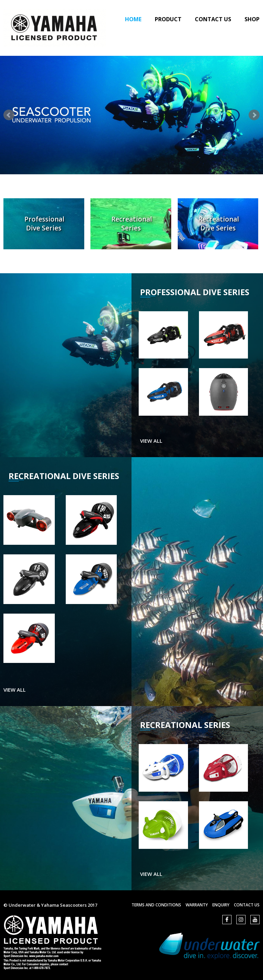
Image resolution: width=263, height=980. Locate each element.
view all (151, 441)
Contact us (247, 905)
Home (133, 19)
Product (168, 19)
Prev (9, 115)
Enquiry (221, 905)
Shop (252, 19)
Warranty (197, 905)
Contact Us (213, 19)
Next (254, 115)
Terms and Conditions (156, 905)
